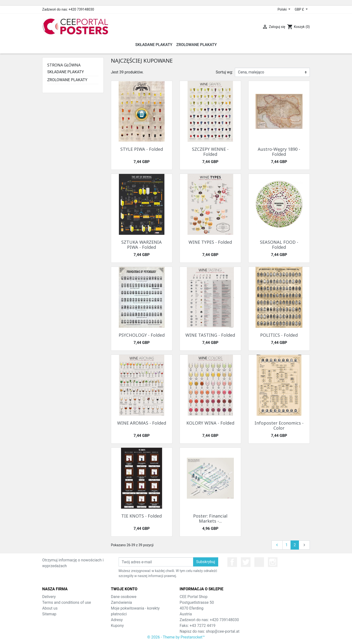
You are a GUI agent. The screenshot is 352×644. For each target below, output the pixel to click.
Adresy (117, 620)
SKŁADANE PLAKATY (66, 72)
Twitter (246, 562)
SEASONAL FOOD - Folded (279, 245)
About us (50, 608)
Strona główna (64, 65)
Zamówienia (121, 602)
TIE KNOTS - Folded (142, 516)
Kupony (117, 626)
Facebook (232, 562)
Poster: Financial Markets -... (210, 519)
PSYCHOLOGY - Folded (142, 335)
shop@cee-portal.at (223, 631)
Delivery (49, 597)
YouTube (259, 562)
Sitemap (49, 614)
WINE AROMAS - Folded (142, 423)
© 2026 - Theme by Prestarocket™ (176, 637)
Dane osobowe (124, 597)
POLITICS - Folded (279, 335)
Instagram (273, 562)
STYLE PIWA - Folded (142, 149)
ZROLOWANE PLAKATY (67, 80)
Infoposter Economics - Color (279, 426)
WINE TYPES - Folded (210, 242)
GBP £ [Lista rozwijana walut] (300, 9)
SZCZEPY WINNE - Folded (210, 152)
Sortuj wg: (224, 72)
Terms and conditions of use (67, 602)
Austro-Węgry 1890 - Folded (279, 152)
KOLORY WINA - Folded (210, 423)
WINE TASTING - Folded (210, 335)
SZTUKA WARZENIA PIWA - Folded (142, 245)
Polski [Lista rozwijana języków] (282, 9)
